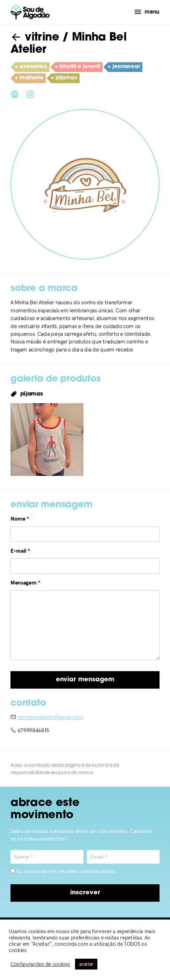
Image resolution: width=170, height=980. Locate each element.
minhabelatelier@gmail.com (50, 717)
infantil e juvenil (77, 67)
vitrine (35, 38)
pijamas (64, 78)
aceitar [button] (86, 964)
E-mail (20, 551)
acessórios (31, 67)
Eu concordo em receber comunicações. (63, 871)
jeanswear (124, 67)
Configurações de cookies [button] (40, 964)
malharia (29, 78)
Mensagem (25, 583)
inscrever (85, 893)
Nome (20, 519)
